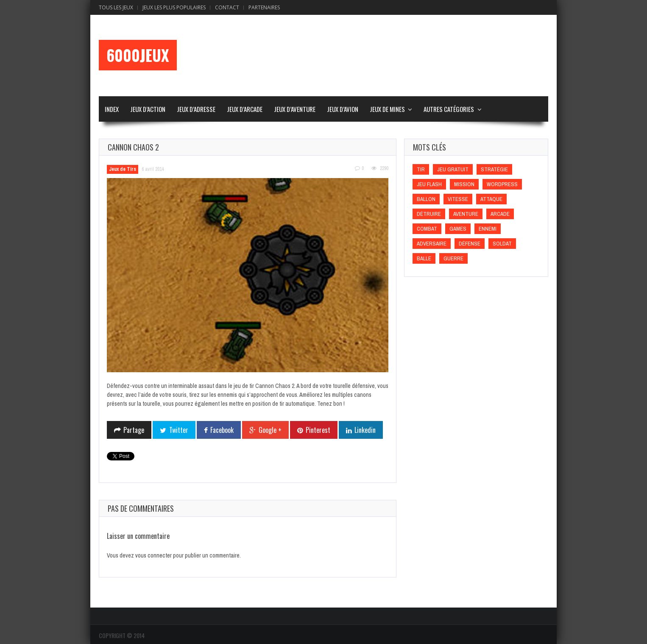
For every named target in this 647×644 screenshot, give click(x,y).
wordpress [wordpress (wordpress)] (502, 184)
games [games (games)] (458, 229)
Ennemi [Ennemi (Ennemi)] (488, 229)
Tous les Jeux (116, 7)
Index (112, 109)
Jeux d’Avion (343, 109)
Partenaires (264, 7)
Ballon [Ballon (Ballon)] (426, 199)
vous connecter (153, 555)
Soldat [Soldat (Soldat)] (502, 244)
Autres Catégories (449, 109)
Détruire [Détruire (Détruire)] (429, 214)
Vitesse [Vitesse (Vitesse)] (458, 199)
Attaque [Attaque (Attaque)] (491, 199)
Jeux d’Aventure (295, 109)
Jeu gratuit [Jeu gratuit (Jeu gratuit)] (453, 169)
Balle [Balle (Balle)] (424, 258)
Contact (227, 7)
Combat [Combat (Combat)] (427, 229)
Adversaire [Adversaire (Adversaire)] (432, 244)
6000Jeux (138, 55)
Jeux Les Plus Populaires (174, 7)
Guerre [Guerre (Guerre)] (453, 258)
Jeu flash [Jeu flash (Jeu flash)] (429, 184)
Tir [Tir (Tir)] (421, 169)
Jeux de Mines (387, 109)
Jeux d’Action (148, 109)
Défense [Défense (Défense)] (470, 244)
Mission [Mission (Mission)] (464, 184)
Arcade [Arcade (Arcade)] (500, 214)
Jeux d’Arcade (245, 109)
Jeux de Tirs (123, 169)
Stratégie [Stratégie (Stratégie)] (494, 169)
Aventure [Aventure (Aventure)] (466, 214)
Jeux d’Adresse (196, 109)
